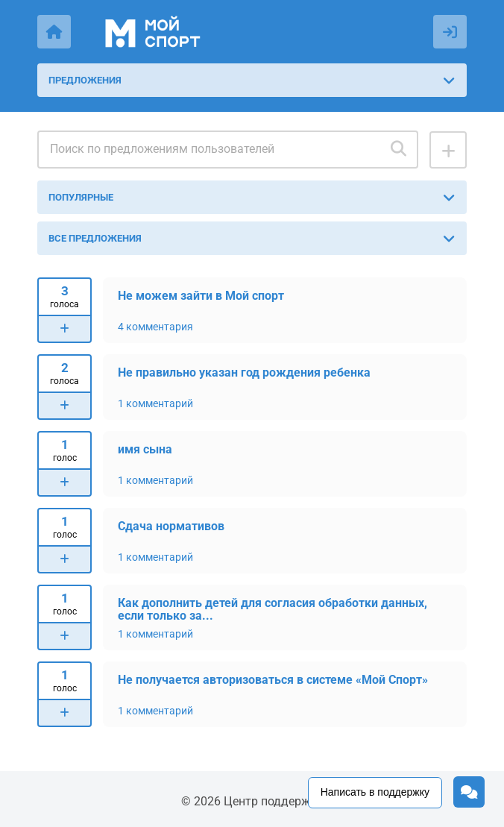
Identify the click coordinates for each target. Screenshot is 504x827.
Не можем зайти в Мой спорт (201, 296)
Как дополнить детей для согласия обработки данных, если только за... (273, 609)
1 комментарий (155, 403)
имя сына (145, 449)
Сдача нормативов (171, 526)
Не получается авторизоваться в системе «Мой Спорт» (273, 680)
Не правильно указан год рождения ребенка (244, 372)
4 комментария (155, 327)
